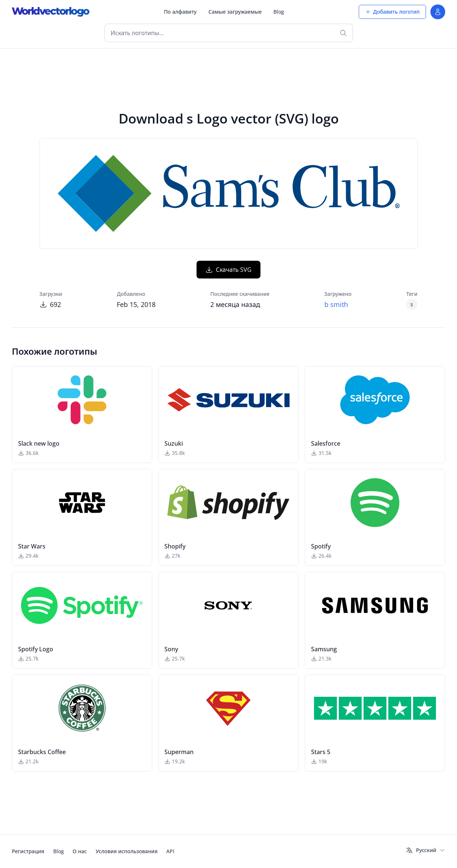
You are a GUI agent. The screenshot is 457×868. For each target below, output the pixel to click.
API (170, 851)
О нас (80, 851)
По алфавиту (180, 12)
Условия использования (127, 851)
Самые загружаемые (235, 12)
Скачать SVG (228, 270)
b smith (336, 304)
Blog (279, 12)
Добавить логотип (392, 12)
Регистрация (28, 851)
